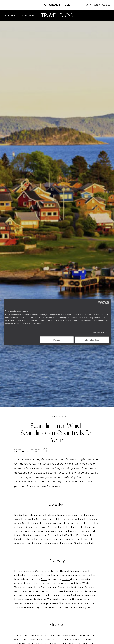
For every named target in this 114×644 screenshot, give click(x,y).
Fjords (44, 579)
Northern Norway (30, 607)
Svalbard (19, 603)
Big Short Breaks (57, 417)
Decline (57, 340)
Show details (99, 332)
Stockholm (28, 523)
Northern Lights (57, 527)
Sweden (18, 515)
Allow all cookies (92, 340)
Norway (66, 579)
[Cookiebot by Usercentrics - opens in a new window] (98, 302)
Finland (65, 640)
